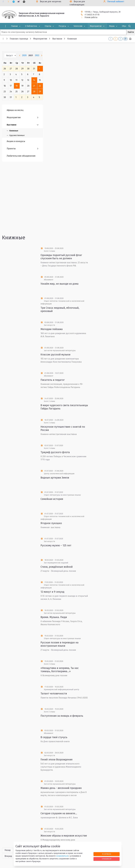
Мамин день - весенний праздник (61, 788)
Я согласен (107, 854)
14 (34, 80)
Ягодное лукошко (51, 523)
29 (40, 92)
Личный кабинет (116, 1)
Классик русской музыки (55, 354)
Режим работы (91, 17)
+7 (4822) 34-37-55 (92, 15)
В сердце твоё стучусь (54, 737)
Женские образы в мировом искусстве (64, 836)
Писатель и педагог (53, 380)
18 (17, 86)
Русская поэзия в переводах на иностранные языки (60, 644)
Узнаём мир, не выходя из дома (60, 284)
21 (34, 86)
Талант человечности (54, 693)
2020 (24, 55)
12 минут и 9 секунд (52, 592)
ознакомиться (62, 856)
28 (34, 92)
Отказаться (107, 859)
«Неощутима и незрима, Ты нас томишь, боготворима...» (60, 670)
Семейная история (52, 499)
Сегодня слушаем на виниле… (59, 813)
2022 (37, 55)
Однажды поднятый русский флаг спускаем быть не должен (61, 257)
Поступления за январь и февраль (62, 716)
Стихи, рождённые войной (57, 567)
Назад (8, 850)
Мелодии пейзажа (52, 329)
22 (40, 86)
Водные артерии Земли (55, 478)
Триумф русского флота (55, 452)
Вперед (8, 856)
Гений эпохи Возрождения (57, 759)
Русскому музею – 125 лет (56, 545)
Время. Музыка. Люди (54, 617)
